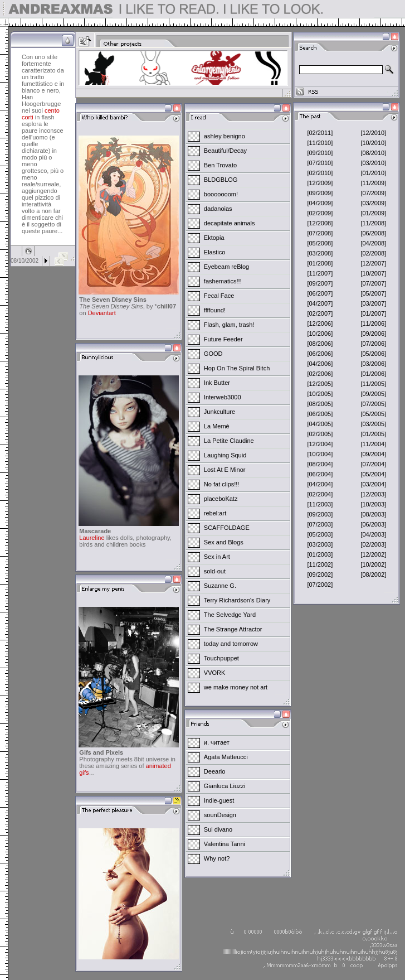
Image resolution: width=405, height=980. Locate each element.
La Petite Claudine (229, 441)
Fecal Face (219, 296)
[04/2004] (320, 484)
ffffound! (215, 310)
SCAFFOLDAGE (227, 528)
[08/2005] (320, 404)
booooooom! (221, 194)
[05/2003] (320, 534)
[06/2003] (373, 524)
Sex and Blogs (224, 542)
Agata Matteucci (226, 757)
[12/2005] (320, 384)
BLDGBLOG (221, 180)
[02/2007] (320, 313)
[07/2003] (320, 524)
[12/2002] (373, 554)
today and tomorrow (231, 644)
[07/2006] (373, 344)
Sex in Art (217, 557)
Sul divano (218, 829)
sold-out (215, 571)
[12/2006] (320, 324)
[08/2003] (373, 514)
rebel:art (215, 513)
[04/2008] (373, 243)
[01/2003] (320, 554)
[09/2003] (320, 514)
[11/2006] (373, 324)
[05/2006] (373, 354)
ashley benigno (225, 136)
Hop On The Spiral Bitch (237, 368)
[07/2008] (320, 233)
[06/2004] (320, 474)
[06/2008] (373, 233)
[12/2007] (373, 263)
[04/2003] (373, 534)
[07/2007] (373, 283)
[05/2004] (373, 474)
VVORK (215, 673)
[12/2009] (320, 183)
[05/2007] (373, 293)
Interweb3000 (223, 397)
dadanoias (218, 209)
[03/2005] (373, 424)
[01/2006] (373, 374)
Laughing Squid (225, 455)
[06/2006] (320, 354)
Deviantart (102, 313)
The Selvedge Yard (230, 615)
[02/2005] (320, 434)
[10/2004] (320, 454)
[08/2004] (320, 464)
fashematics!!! (223, 281)
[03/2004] (373, 484)
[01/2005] (373, 434)
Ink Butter (217, 383)
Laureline (92, 538)
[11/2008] (373, 223)
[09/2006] (373, 334)
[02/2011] (320, 133)
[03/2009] (373, 203)
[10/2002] (373, 564)
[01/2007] (373, 313)
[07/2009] (373, 193)
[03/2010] (373, 163)
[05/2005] (373, 414)
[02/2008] (373, 253)
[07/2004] (373, 464)
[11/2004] (373, 444)
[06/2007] (320, 293)
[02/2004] (320, 494)
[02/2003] (373, 544)
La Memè (217, 426)
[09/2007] (320, 283)
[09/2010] (320, 153)
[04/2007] (320, 303)
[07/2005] (373, 404)
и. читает (217, 742)
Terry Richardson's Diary (237, 600)
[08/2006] (320, 344)
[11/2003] (320, 504)
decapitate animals (230, 223)
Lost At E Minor (225, 470)
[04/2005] (320, 424)
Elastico (215, 252)
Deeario (215, 771)
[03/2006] (373, 364)
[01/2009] (373, 213)
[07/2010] (320, 163)
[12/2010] (373, 133)
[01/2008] (320, 263)
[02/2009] (320, 213)
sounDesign (220, 815)
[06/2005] (320, 414)
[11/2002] (320, 564)
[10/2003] (373, 504)
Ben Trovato (220, 165)
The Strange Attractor (233, 629)
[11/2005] (373, 384)
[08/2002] (373, 575)
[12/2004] (320, 444)
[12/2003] (373, 494)
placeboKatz (221, 499)
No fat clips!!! (222, 484)
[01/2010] (373, 173)
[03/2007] (373, 303)
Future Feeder (223, 339)
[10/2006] (320, 334)
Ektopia (214, 238)
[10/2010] (373, 143)
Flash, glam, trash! (229, 325)
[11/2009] (373, 183)
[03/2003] (320, 544)
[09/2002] (320, 575)
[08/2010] (373, 153)
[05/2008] (320, 243)
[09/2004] (373, 454)
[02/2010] (320, 173)
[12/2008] (320, 223)
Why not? (217, 858)
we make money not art (236, 687)
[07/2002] (320, 585)
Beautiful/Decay (225, 151)
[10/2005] (320, 394)
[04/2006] (320, 364)
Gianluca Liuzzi (225, 786)
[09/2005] (373, 394)
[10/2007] (373, 273)
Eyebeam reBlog (226, 267)
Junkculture (219, 412)
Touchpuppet (221, 658)
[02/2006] (320, 374)
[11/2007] (320, 273)
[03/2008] (320, 253)
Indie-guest (219, 800)
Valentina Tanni (225, 844)
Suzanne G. (220, 586)
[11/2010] (320, 143)
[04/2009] (320, 203)
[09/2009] (320, 193)
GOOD (213, 354)
